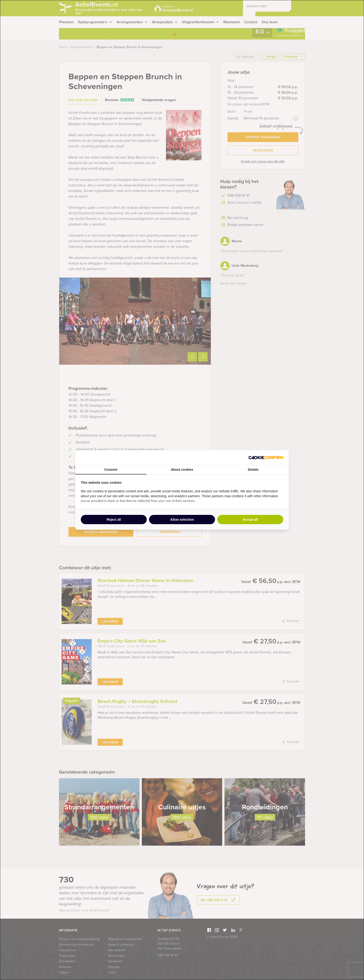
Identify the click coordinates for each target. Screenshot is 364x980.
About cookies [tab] (182, 470)
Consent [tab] (111, 470)
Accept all (250, 520)
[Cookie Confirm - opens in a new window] (266, 458)
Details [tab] (253, 470)
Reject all (114, 520)
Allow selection (182, 520)
